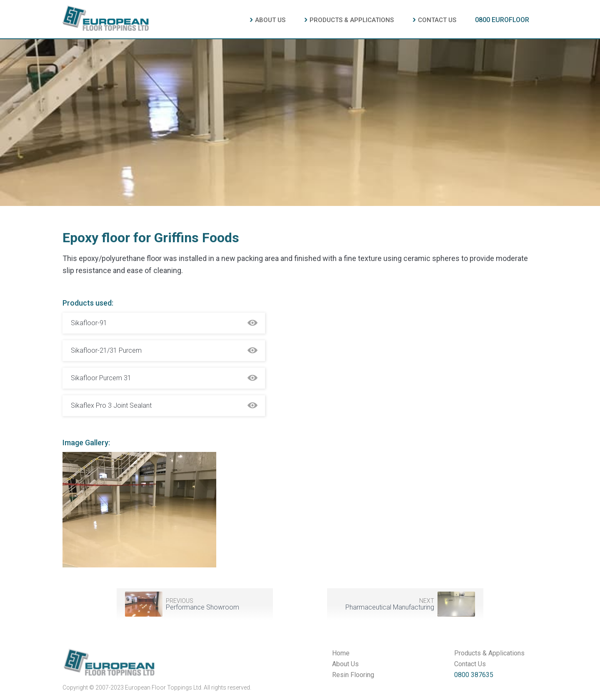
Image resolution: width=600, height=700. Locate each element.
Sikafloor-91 (89, 323)
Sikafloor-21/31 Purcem (106, 350)
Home (341, 653)
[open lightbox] (139, 513)
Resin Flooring (353, 675)
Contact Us (470, 664)
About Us (345, 664)
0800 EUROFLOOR (502, 20)
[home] (106, 17)
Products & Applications (489, 653)
